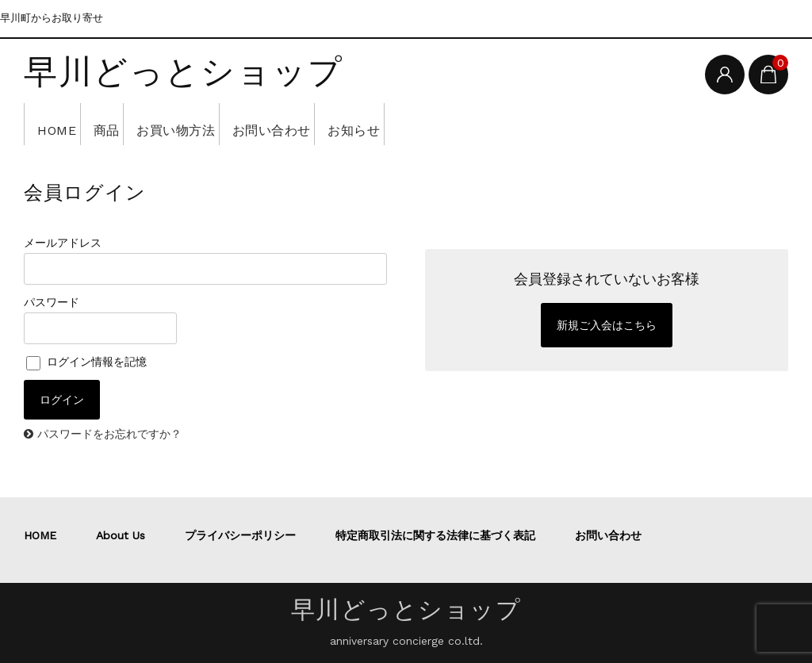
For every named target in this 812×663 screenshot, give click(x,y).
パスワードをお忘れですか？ (109, 434)
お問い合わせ (339, 124)
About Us (121, 535)
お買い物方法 (221, 124)
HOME (62, 124)
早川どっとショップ (184, 73)
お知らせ (442, 124)
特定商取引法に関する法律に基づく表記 (435, 535)
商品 (131, 124)
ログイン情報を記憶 (86, 362)
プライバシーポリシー (240, 535)
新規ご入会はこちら (607, 325)
